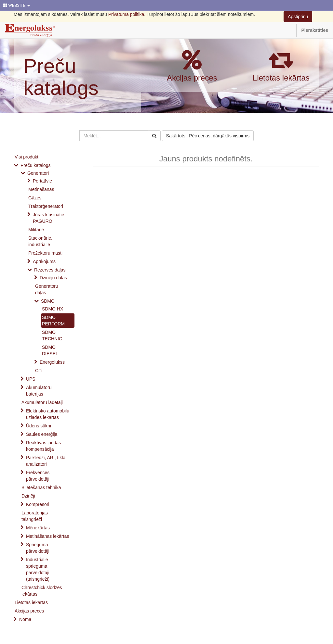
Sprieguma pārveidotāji (38, 548)
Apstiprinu (298, 17)
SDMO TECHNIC (52, 335)
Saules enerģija (42, 434)
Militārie (36, 230)
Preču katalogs (61, 77)
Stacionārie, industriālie (40, 241)
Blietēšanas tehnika (41, 487)
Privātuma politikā (126, 14)
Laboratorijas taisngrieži (35, 516)
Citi (38, 371)
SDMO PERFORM (53, 321)
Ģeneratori (38, 173)
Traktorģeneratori (46, 206)
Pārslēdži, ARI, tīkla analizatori (46, 461)
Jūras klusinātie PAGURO (49, 218)
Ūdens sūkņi (39, 426)
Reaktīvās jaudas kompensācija (43, 446)
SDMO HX (53, 309)
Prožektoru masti (45, 253)
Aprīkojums (44, 261)
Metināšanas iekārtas (47, 536)
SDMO (48, 301)
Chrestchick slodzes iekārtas (42, 591)
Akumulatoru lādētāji (42, 402)
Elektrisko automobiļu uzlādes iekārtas (48, 414)
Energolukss (52, 362)
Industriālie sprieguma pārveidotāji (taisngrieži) (38, 569)
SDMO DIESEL (50, 350)
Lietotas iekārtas (281, 78)
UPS (31, 379)
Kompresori (38, 504)
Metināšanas (41, 189)
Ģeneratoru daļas (47, 289)
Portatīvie (42, 181)
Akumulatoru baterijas (39, 391)
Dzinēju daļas (53, 278)
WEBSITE (17, 5)
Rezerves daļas (50, 270)
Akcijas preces (192, 78)
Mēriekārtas (38, 528)
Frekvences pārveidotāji (38, 476)
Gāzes (35, 198)
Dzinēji (28, 496)
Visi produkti (27, 157)
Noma (25, 619)
